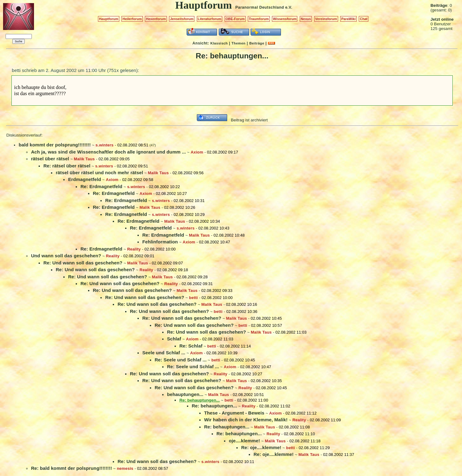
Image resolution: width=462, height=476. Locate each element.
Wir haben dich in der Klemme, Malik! (246, 420)
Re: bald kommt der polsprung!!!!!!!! (71, 468)
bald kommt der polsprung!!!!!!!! (55, 145)
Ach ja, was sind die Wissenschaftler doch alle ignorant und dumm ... (108, 152)
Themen (238, 43)
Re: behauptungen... (214, 406)
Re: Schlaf (191, 346)
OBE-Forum (235, 19)
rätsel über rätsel (50, 159)
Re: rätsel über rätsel (67, 166)
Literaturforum (210, 19)
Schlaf (174, 339)
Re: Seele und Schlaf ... (180, 360)
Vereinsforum (326, 19)
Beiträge (257, 43)
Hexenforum (156, 19)
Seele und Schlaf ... (164, 353)
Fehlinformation (160, 242)
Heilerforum (132, 19)
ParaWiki (348, 19)
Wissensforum (285, 19)
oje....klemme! (244, 441)
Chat (364, 19)
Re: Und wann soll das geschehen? (83, 263)
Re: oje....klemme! (261, 447)
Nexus (306, 19)
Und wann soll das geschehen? (66, 256)
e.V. (289, 7)
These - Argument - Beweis (234, 413)
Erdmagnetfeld (85, 179)
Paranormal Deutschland (260, 7)
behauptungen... (185, 394)
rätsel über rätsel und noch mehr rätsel (99, 173)
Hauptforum (109, 19)
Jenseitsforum (182, 19)
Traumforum (259, 19)
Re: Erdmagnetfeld (101, 186)
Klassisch (219, 43)
